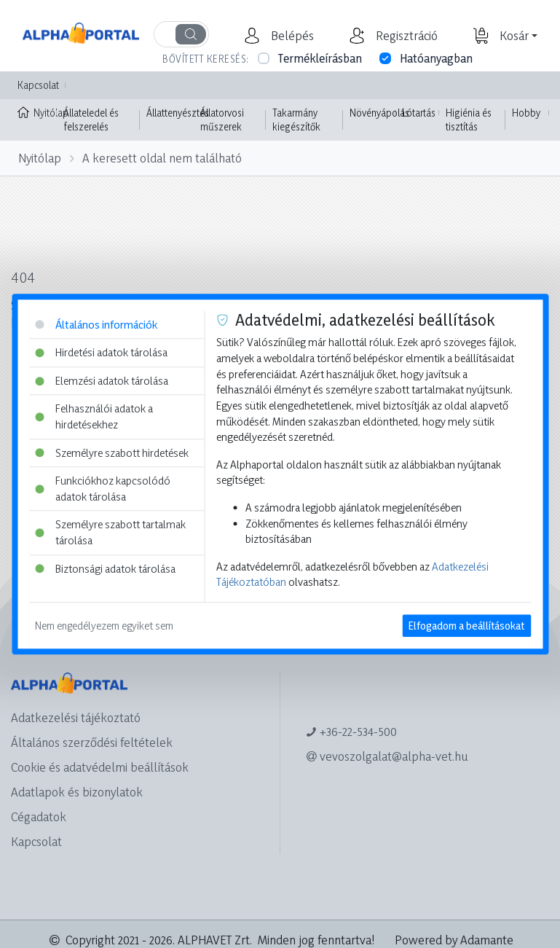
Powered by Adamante (454, 940)
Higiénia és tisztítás (469, 120)
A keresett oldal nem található (162, 158)
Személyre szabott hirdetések (112, 453)
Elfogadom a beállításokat (466, 626)
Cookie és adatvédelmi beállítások (100, 767)
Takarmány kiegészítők (296, 120)
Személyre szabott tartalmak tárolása (110, 533)
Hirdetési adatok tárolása (101, 352)
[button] (291, 36)
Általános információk (96, 325)
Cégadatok (39, 816)
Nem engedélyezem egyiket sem (104, 626)
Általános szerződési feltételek (92, 742)
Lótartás (419, 113)
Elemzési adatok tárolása (102, 381)
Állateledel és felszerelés (91, 120)
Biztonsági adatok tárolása (105, 569)
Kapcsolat (38, 85)
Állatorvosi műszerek (222, 120)
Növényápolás (379, 113)
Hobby (526, 113)
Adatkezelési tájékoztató (76, 717)
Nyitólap (37, 111)
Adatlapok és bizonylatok (77, 792)
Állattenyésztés (178, 113)
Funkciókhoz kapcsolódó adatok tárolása (103, 489)
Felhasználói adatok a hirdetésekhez (94, 417)
